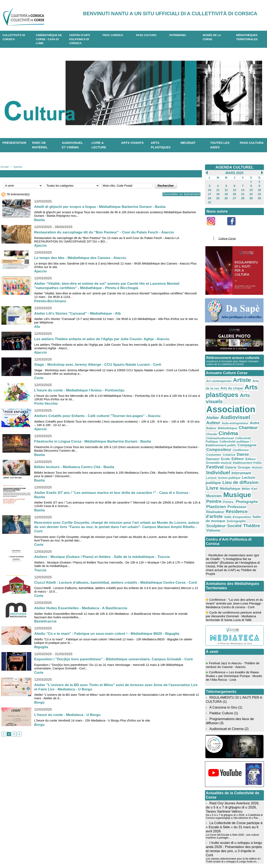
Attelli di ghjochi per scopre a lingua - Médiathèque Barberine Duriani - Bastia (102, 206)
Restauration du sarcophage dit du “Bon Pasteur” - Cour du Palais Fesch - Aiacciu (107, 232)
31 (210, 200)
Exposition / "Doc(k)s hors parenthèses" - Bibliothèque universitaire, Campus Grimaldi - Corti (117, 663)
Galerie (254, 435)
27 (234, 196)
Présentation (14, 143)
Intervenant (215, 444)
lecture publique (244, 444)
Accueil (4, 167)
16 (259, 189)
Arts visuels (247, 389)
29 (251, 196)
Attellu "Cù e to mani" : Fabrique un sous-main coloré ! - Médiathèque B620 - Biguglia (109, 638)
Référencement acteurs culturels (232, 354)
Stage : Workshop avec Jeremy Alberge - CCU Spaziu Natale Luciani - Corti (100, 364)
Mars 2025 (234, 173)
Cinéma (243, 412)
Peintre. (226, 465)
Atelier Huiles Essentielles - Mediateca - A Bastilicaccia (83, 612)
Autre (227, 408)
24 (210, 196)
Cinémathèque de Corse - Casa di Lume (49, 39)
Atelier (255, 398)
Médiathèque (244, 453)
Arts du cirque (221, 383)
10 (210, 189)
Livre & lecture (99, 145)
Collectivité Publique (244, 416)
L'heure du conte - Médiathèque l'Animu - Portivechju (81, 390)
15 (251, 189)
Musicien (219, 459)
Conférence (254, 423)
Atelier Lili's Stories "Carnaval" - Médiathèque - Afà (79, 313)
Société (248, 481)
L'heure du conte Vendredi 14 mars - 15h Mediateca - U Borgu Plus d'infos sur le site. (93, 724)
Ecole (210, 431)
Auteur (239, 404)
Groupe (211, 440)
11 (218, 189)
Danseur (250, 427)
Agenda (16, 167)
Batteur (237, 408)
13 (234, 189)
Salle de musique (235, 477)
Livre (229, 453)
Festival (240, 435)
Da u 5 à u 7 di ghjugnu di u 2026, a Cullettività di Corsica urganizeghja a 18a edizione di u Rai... (233, 767)
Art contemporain (217, 377)
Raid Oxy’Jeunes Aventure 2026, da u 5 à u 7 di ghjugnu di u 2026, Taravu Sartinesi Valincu (234, 759)
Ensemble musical (249, 431)
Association (227, 396)
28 (243, 196)
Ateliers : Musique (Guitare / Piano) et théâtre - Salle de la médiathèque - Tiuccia (105, 556)
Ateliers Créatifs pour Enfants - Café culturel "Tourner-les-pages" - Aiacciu (100, 416)
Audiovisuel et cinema (72, 145)
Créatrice (226, 427)
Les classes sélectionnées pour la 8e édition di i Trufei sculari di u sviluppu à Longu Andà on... (232, 804)
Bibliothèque (251, 408)
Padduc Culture (221, 667)
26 (226, 196)
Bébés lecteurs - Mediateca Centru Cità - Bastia (76, 467)
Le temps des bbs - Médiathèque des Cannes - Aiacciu (82, 258)
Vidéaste (228, 485)
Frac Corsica (113, 35)
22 (251, 193)
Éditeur (232, 431)
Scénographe (214, 481)
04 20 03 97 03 (84, 855)
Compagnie (214, 423)
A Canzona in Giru (223, 661)
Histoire (223, 440)
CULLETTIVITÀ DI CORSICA (14, 37)
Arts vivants (132, 143)
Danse (238, 427)
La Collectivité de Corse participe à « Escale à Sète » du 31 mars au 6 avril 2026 (233, 777)
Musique (239, 458)
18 (218, 193)
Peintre (213, 464)
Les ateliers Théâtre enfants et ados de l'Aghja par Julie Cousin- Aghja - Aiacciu (104, 339)
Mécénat (188, 143)
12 (226, 189)
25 (218, 196)
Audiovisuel (219, 403)
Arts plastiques (161, 145)
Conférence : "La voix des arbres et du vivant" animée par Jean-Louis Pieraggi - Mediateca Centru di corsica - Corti (234, 561)
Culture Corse (225, 236)
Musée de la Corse (212, 37)
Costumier (213, 427)
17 (210, 193)
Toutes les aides (220, 145)
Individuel (239, 440)
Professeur (233, 469)
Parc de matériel (40, 145)
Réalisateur (250, 469)
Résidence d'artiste (223, 473)
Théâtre (213, 485)
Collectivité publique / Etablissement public (233, 419)
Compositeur (235, 423)
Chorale (229, 413)
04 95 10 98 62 (52, 855)
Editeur (221, 431)
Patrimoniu (178, 35)
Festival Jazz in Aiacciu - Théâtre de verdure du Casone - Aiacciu (234, 621)
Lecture (229, 444)
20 (234, 193)
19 (226, 193)
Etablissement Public (219, 435)
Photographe (242, 464)
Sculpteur (232, 480)
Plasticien (215, 469)
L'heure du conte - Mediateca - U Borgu (69, 719)
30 (259, 196)
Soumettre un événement (179, 194)
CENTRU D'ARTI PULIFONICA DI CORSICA (80, 39)
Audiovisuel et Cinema (226, 681)
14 (243, 189)
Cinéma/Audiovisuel (218, 416)
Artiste (237, 376)
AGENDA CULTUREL (234, 167)
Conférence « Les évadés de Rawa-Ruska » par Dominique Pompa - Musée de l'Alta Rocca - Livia (234, 632)
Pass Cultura (146, 35)
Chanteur (214, 412)
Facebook (234, 225)
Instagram (214, 225)
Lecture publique (219, 448)
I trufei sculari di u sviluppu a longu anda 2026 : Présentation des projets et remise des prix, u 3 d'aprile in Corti (233, 796)
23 (259, 193)
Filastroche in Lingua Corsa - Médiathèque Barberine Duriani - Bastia (95, 441)
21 (243, 193)
